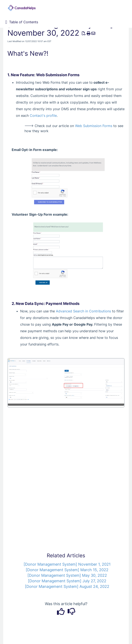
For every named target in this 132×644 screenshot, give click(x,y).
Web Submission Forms (94, 126)
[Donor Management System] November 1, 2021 (67, 564)
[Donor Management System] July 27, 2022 (67, 581)
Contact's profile (43, 116)
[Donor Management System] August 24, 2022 (67, 586)
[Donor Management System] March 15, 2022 (67, 570)
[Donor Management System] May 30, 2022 (67, 575)
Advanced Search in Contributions (83, 311)
